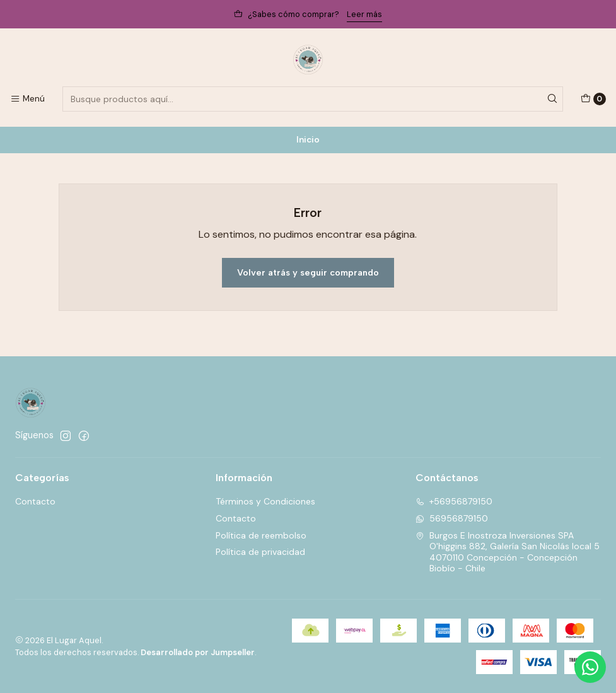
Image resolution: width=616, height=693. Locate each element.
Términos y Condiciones (265, 501)
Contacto (35, 501)
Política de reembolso (261, 535)
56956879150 (452, 518)
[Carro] (593, 99)
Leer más (364, 14)
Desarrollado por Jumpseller (198, 652)
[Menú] (27, 99)
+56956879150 (454, 501)
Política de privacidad (260, 552)
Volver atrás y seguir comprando (308, 272)
